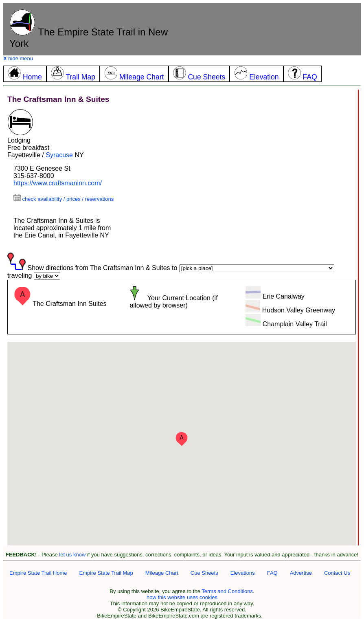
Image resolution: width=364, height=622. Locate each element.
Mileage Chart (162, 573)
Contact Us (337, 573)
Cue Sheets (204, 573)
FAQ (272, 573)
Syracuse (59, 155)
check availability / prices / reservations (64, 199)
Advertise (301, 573)
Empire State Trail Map (106, 573)
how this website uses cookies (182, 597)
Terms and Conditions (227, 591)
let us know (72, 555)
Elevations (243, 573)
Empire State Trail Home (38, 573)
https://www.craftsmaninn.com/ (58, 183)
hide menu (18, 58)
